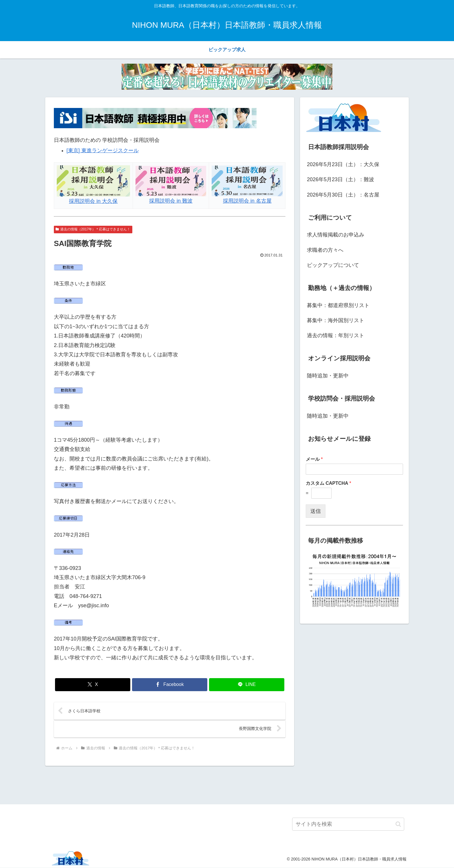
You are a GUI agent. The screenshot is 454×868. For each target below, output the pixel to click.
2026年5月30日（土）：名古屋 (343, 195)
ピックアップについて (333, 265)
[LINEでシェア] (247, 685)
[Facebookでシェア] (170, 685)
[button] (398, 825)
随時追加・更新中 (328, 376)
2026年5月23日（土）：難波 (340, 179)
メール (314, 459)
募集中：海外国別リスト (336, 320)
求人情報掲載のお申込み (336, 235)
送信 (316, 511)
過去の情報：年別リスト (336, 335)
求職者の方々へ (325, 250)
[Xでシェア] (93, 685)
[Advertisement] (227, 785)
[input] (348, 825)
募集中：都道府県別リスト (338, 305)
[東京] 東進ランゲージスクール (103, 151)
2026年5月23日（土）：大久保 (343, 164)
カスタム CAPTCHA (328, 483)
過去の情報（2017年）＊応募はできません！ (93, 229)
